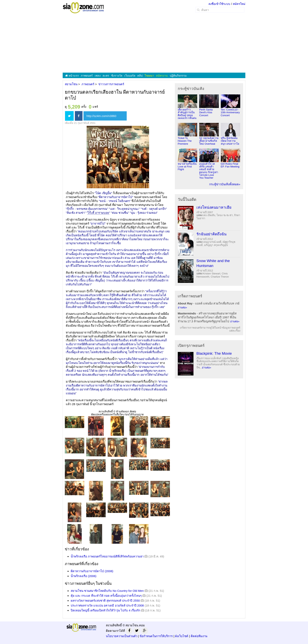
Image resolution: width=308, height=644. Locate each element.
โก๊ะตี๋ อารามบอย (98, 213)
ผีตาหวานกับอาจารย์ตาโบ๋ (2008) (92, 571)
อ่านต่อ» (182, 307)
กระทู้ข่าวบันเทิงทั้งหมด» (225, 184)
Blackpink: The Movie (214, 353)
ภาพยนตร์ (87, 76)
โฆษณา (149, 76)
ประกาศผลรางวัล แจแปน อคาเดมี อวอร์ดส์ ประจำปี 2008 (107, 605)
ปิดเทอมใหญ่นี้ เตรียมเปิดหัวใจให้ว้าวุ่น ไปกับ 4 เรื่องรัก (105, 610)
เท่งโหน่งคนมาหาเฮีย (214, 207)
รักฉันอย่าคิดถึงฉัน (211, 234)
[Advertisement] (154, 43)
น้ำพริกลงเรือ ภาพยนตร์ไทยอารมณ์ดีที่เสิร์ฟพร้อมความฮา (107, 556)
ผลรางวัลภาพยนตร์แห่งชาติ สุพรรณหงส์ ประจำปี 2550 (105, 601)
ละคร (106, 76)
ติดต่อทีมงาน (199, 636)
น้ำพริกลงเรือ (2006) (84, 576)
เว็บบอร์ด (130, 76)
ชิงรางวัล (117, 76)
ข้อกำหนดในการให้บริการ (156, 636)
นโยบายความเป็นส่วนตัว (122, 636)
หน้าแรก (72, 76)
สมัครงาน (162, 76)
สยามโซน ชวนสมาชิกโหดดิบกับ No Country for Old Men (107, 591)
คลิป (140, 76)
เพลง (98, 76)
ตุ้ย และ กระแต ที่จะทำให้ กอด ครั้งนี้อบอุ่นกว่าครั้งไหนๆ (106, 596)
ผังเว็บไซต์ (182, 636)
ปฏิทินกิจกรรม (178, 76)
